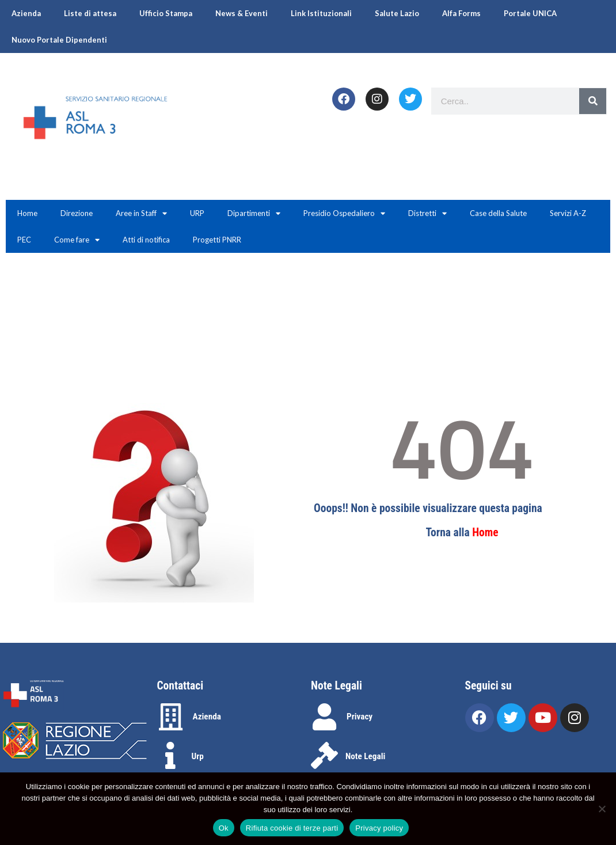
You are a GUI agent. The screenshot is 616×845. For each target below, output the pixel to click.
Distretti (427, 213)
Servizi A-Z (568, 213)
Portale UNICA (530, 13)
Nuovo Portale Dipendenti (59, 40)
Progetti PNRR (217, 240)
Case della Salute (498, 213)
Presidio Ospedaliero (344, 213)
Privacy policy (379, 828)
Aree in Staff (141, 213)
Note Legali (365, 756)
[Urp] (171, 755)
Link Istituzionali (321, 13)
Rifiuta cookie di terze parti (292, 828)
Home (27, 213)
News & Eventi (242, 13)
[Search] (593, 101)
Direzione (77, 213)
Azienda (26, 13)
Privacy (360, 717)
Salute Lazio (397, 13)
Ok (224, 828)
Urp (198, 756)
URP (197, 213)
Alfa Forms (461, 13)
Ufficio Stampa (166, 13)
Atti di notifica (146, 240)
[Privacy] (324, 717)
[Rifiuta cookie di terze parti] (602, 809)
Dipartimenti (254, 213)
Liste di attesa (90, 13)
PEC (24, 240)
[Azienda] (171, 717)
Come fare (77, 240)
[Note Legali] (324, 755)
